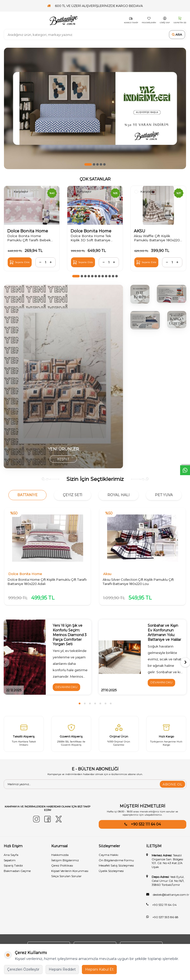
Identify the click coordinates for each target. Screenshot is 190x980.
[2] (177, 320)
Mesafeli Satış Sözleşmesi (116, 867)
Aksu (107, 575)
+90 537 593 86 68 (165, 919)
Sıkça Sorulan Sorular (66, 878)
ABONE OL (172, 786)
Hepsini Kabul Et (99, 969)
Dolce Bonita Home (28, 231)
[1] (172, 294)
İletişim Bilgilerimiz (65, 862)
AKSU (140, 231)
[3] (140, 295)
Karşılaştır (18, 192)
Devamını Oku (67, 689)
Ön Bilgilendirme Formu (116, 862)
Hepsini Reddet (62, 969)
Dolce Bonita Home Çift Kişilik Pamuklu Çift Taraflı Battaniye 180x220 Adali (43, 583)
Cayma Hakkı (108, 857)
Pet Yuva (164, 495)
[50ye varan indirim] (95, 108)
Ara (177, 34)
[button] (88, 164)
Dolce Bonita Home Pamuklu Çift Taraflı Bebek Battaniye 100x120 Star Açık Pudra (32, 238)
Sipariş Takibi (13, 867)
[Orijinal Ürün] (119, 736)
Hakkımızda (60, 857)
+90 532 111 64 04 (146, 826)
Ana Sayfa (11, 857)
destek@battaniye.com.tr (171, 897)
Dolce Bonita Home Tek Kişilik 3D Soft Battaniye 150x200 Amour (92, 238)
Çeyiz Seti (72, 495)
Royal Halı (119, 495)
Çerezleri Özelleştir (23, 969)
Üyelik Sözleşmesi (111, 873)
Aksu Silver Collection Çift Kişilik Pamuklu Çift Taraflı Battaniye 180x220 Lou (139, 583)
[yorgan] (63, 377)
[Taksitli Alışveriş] (24, 736)
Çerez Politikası (62, 867)
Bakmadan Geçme (17, 873)
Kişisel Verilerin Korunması (70, 873)
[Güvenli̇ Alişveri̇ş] (71, 736)
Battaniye (27, 495)
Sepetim (10, 862)
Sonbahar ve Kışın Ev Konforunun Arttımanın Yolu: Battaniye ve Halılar (165, 634)
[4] (145, 321)
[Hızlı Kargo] (166, 736)
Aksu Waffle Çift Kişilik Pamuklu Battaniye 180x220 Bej (153, 238)
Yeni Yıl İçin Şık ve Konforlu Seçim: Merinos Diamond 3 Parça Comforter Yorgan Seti (70, 636)
